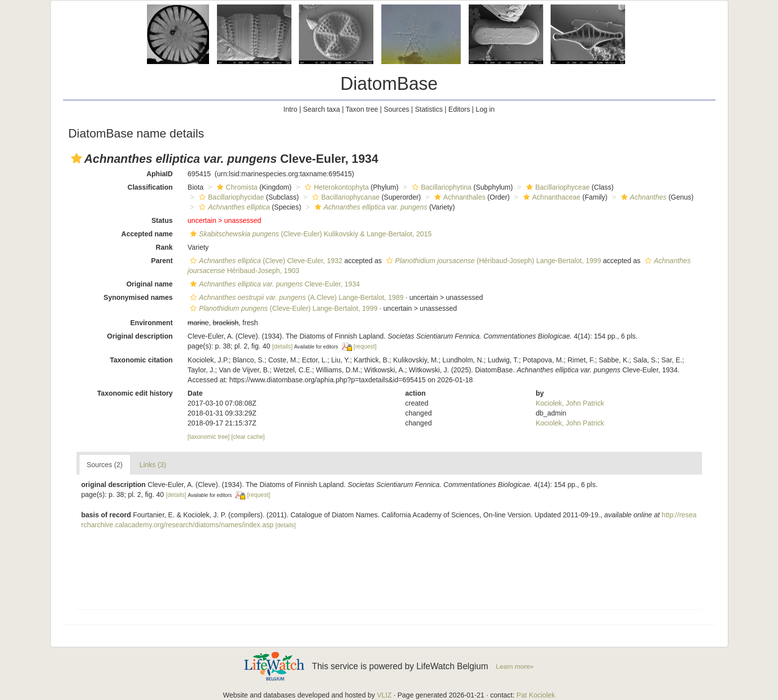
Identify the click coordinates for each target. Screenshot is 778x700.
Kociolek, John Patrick (570, 403)
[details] (282, 347)
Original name (149, 284)
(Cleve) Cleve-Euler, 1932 (265, 261)
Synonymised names (138, 297)
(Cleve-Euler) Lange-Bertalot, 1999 (283, 308)
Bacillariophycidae (230, 197)
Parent (162, 261)
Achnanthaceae (551, 197)
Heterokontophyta (336, 187)
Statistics (429, 109)
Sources (396, 109)
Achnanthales (459, 197)
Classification (150, 187)
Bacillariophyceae (557, 187)
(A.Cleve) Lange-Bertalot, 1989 (296, 297)
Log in (485, 109)
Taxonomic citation (141, 360)
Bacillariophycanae (345, 197)
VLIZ (384, 695)
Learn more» (515, 666)
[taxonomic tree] (209, 437)
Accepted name (147, 234)
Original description (140, 336)
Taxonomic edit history (135, 393)
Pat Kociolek (536, 695)
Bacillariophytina (441, 187)
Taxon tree (362, 109)
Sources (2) (105, 465)
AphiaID (160, 174)
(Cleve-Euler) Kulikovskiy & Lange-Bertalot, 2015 (310, 234)
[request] (365, 347)
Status (162, 220)
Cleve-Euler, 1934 (274, 284)
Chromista (236, 187)
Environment (151, 323)
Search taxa (321, 109)
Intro (290, 109)
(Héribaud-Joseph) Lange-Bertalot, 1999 (493, 261)
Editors (459, 109)
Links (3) (153, 465)
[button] (76, 158)
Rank (164, 247)
